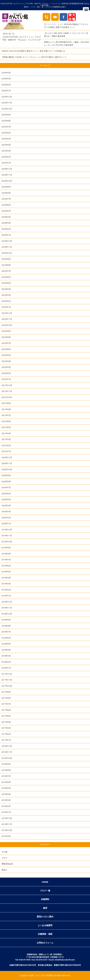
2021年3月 (6, 439)
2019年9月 (6, 548)
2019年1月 (6, 596)
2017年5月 (6, 716)
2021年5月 (6, 427)
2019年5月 (6, 572)
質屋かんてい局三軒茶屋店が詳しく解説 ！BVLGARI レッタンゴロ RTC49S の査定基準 (66, 43)
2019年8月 (6, 554)
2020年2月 (6, 518)
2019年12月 (7, 530)
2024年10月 (7, 181)
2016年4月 (6, 794)
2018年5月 (6, 644)
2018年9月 (6, 620)
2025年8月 (6, 121)
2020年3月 (6, 511)
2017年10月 (7, 686)
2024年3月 (6, 223)
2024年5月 (6, 211)
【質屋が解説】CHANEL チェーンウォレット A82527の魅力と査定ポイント (34, 57)
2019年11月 (7, 536)
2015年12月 (7, 818)
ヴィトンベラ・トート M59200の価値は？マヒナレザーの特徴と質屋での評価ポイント (66, 26)
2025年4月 (6, 145)
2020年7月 (6, 487)
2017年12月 (7, 674)
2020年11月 (7, 463)
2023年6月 (6, 277)
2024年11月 (7, 175)
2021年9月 (6, 403)
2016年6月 (6, 782)
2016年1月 (6, 812)
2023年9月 (6, 259)
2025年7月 (6, 127)
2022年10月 (7, 325)
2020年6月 (6, 493)
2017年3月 (6, 728)
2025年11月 (7, 103)
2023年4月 (6, 289)
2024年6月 (6, 205)
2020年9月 (6, 475)
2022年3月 (6, 367)
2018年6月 (6, 638)
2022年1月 (6, 379)
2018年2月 (6, 662)
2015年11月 (7, 824)
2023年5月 (6, 283)
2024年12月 (7, 169)
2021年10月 (7, 397)
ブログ (4, 858)
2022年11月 (7, 319)
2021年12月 (7, 385)
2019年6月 (6, 566)
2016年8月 (6, 770)
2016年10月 (7, 758)
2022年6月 (6, 349)
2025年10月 (7, 109)
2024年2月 (6, 229)
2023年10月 (7, 253)
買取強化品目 (7, 864)
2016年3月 (6, 800)
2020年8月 (6, 481)
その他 (4, 852)
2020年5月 (6, 499)
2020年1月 (6, 523)
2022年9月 (6, 331)
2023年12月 (7, 241)
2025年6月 (6, 133)
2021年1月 (6, 451)
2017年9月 (6, 692)
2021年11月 (7, 391)
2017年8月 (6, 698)
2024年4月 (6, 217)
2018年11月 (7, 608)
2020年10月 (7, 469)
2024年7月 (6, 199)
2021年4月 (6, 433)
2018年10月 (7, 614)
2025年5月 (6, 139)
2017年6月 (6, 710)
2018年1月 (6, 668)
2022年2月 (6, 373)
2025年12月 (7, 97)
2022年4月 (6, 361)
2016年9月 (6, 764)
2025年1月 (6, 163)
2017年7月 (6, 704)
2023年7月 (6, 271)
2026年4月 (6, 73)
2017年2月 (6, 734)
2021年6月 (6, 421)
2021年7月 (6, 415)
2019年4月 (6, 578)
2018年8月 (6, 626)
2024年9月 (6, 187)
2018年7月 (6, 632)
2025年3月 (6, 151)
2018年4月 (6, 650)
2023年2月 (6, 301)
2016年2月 (6, 806)
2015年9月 (6, 836)
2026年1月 (6, 91)
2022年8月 (6, 337)
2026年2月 (6, 85)
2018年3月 (6, 656)
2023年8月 (6, 265)
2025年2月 (6, 157)
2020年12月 (7, 457)
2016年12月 (7, 746)
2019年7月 (6, 560)
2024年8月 (6, 193)
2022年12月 (7, 313)
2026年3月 (6, 79)
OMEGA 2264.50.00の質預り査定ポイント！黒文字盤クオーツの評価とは (33, 51)
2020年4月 (6, 506)
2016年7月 (6, 776)
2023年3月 (6, 295)
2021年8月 (6, 409)
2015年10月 (7, 830)
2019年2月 (6, 590)
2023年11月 (7, 247)
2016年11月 (7, 752)
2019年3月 (6, 584)
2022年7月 (6, 343)
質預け (4, 870)
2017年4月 (6, 722)
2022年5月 (6, 355)
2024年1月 (6, 235)
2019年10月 (7, 542)
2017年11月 (7, 680)
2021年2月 (6, 445)
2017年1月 (6, 740)
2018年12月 (7, 602)
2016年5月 (6, 788)
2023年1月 (6, 307)
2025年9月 (6, 115)
